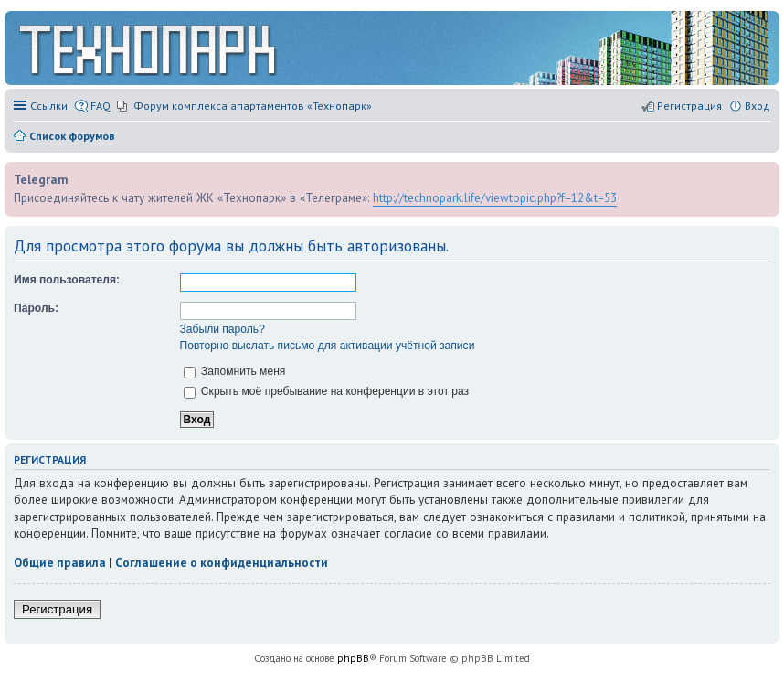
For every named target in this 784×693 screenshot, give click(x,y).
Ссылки (49, 106)
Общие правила (60, 563)
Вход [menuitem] (758, 106)
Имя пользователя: (67, 280)
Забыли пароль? (222, 329)
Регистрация (57, 609)
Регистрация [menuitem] (689, 106)
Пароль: (36, 308)
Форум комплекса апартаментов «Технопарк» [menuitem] (253, 106)
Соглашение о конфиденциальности (222, 563)
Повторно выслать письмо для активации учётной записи (328, 346)
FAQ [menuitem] (101, 106)
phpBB (353, 658)
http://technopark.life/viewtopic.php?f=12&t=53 (495, 197)
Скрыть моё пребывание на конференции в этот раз (327, 391)
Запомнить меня (235, 371)
